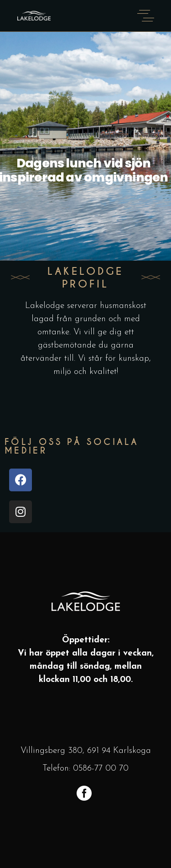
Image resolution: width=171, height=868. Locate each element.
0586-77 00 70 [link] (101, 769)
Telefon (56, 769)
